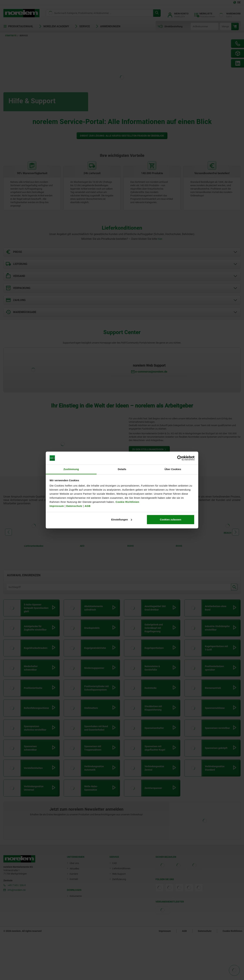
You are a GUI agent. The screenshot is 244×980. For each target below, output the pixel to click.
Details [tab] (122, 469)
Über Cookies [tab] (173, 469)
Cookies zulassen (170, 520)
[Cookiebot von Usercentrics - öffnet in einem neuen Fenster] (180, 458)
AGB (88, 506)
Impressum (57, 506)
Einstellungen (121, 520)
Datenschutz (74, 506)
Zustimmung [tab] (71, 469)
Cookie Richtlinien (127, 502)
